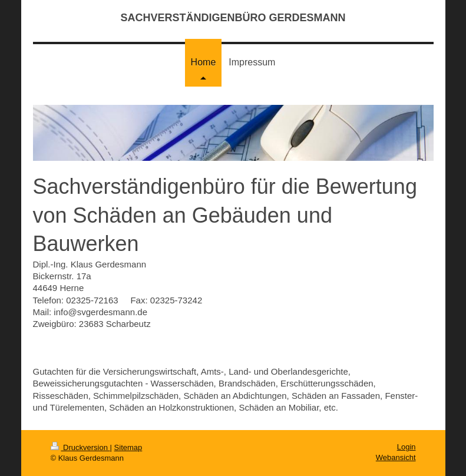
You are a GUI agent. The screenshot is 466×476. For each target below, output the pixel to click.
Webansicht (396, 457)
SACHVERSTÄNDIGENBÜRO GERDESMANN (233, 18)
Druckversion (80, 447)
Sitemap (128, 447)
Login (406, 447)
